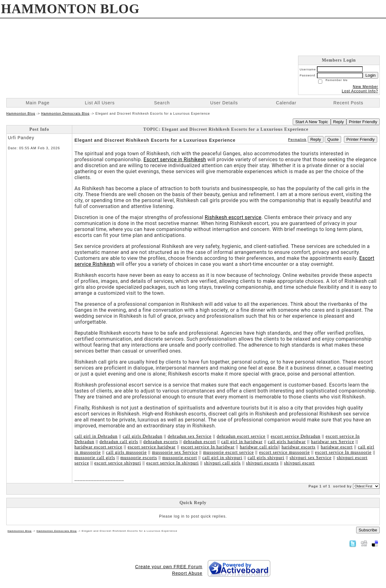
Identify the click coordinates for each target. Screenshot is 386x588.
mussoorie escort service (229, 452)
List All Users (100, 103)
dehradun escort (200, 442)
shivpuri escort (299, 463)
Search (162, 103)
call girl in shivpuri (222, 458)
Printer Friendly (363, 122)
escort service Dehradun (296, 436)
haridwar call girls (259, 447)
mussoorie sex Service (175, 452)
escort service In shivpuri (173, 463)
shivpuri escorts (262, 463)
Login (370, 75)
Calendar (286, 103)
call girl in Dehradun (96, 436)
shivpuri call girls (223, 463)
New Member (365, 87)
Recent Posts (348, 103)
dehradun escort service (241, 436)
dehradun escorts (161, 442)
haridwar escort (337, 447)
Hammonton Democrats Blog (65, 114)
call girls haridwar (287, 442)
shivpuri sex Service (311, 458)
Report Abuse (187, 573)
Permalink (297, 140)
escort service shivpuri (118, 463)
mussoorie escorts (139, 458)
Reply (339, 122)
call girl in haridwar (242, 442)
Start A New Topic (312, 122)
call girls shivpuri (266, 458)
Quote (333, 139)
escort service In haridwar (208, 447)
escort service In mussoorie (343, 452)
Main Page (38, 103)
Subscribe (368, 530)
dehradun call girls (119, 442)
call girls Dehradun (143, 436)
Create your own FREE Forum (169, 567)
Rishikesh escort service (233, 217)
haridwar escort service (98, 447)
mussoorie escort (180, 458)
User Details (224, 103)
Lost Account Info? (360, 91)
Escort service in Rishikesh (175, 159)
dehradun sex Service (190, 436)
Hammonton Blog (21, 114)
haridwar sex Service (332, 442)
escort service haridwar (152, 447)
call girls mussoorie (127, 452)
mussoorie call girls (95, 458)
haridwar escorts (298, 447)
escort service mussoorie (285, 452)
